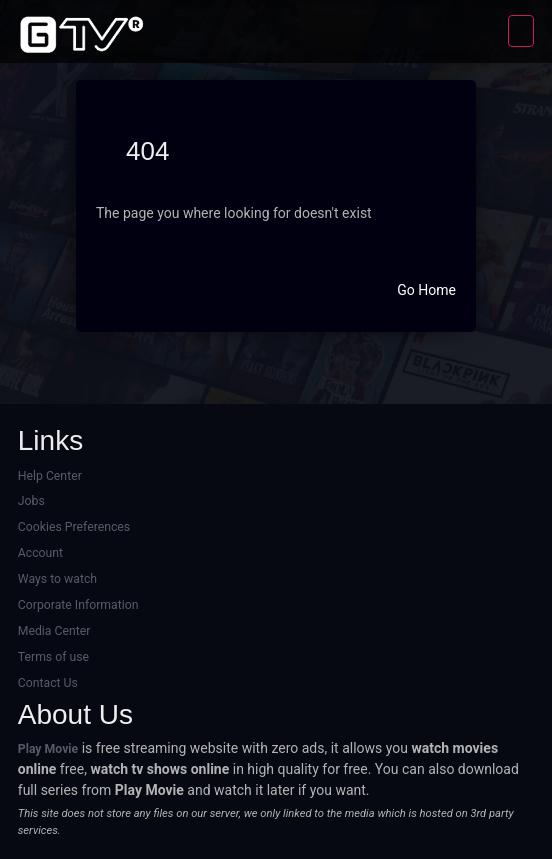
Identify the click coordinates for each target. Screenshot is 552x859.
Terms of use (53, 657)
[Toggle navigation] (521, 31)
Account (40, 553)
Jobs (31, 501)
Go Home (426, 290)
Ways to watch (57, 579)
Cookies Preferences (74, 527)
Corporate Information (78, 605)
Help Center (50, 476)
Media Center (54, 631)
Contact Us (48, 683)
